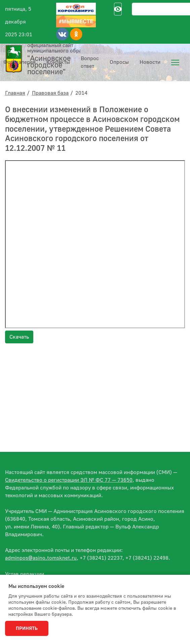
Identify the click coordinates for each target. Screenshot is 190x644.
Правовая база (50, 93)
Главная (15, 93)
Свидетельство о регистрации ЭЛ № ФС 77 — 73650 (69, 480)
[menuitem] (175, 62)
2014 (81, 93)
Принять (27, 629)
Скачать (19, 337)
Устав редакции (25, 574)
